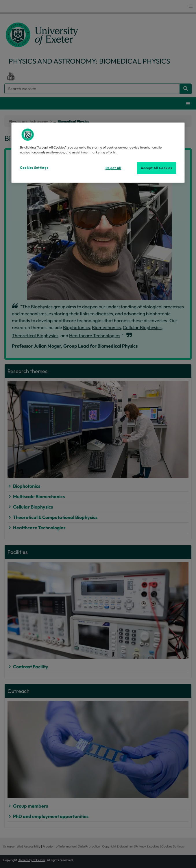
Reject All (113, 168)
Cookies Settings (34, 168)
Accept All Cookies (156, 168)
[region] (98, 153)
